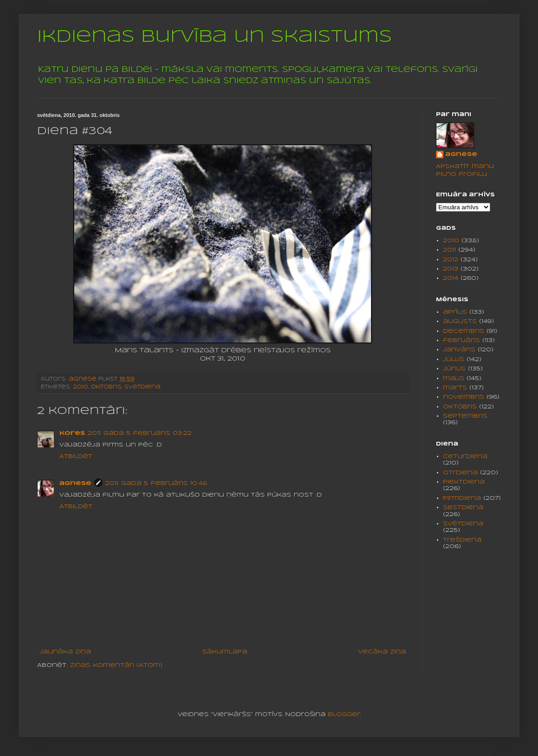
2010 (81, 387)
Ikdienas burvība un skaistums (215, 37)
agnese (75, 483)
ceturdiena (465, 456)
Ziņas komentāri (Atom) (116, 665)
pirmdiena (462, 498)
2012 (451, 260)
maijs (454, 378)
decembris (464, 331)
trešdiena (462, 540)
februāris (461, 340)
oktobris (106, 387)
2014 (451, 278)
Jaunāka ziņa (65, 652)
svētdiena (142, 387)
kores (72, 433)
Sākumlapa (225, 652)
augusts (460, 321)
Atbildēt (76, 456)
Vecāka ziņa (382, 652)
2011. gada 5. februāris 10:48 (156, 483)
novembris (464, 397)
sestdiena (463, 507)
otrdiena (460, 473)
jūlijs (454, 359)
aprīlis (455, 312)
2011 (449, 250)
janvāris (459, 350)
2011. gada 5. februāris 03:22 (140, 433)
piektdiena (464, 482)
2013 (451, 269)
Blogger (344, 714)
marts (455, 388)
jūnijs (454, 369)
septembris (465, 416)
